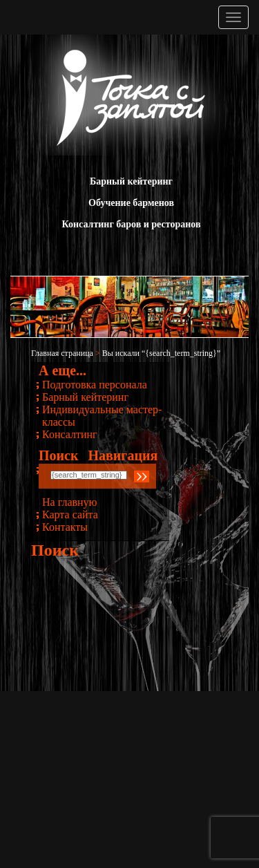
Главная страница (62, 353)
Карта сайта (70, 515)
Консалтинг (70, 434)
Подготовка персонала (95, 385)
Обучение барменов (131, 203)
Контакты (65, 527)
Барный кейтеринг (131, 181)
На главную (70, 502)
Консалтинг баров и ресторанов (132, 224)
